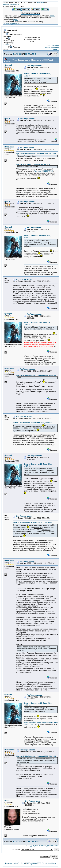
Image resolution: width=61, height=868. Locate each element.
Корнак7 (7, 45)
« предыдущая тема (34, 846)
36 (29, 54)
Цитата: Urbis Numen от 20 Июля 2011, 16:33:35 (36, 375)
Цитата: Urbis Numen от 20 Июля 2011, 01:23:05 (36, 154)
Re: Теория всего (34, 66)
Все (37, 54)
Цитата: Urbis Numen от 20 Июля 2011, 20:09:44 (32, 522)
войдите (40, 2)
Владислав (10, 147)
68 (33, 54)
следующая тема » (54, 48)
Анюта (7, 118)
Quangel (8, 65)
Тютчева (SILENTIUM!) (43, 171)
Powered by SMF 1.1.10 (15, 863)
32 (17, 54)
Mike (6, 801)
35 (26, 54)
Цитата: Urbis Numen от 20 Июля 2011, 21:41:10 (36, 756)
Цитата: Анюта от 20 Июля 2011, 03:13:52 (34, 164)
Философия (9, 41)
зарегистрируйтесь (11, 4)
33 (20, 54)
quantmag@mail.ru (11, 24)
